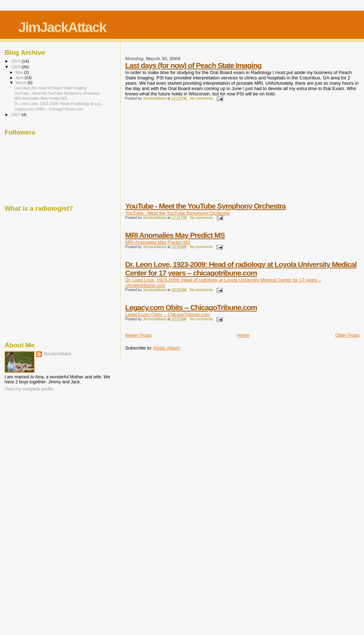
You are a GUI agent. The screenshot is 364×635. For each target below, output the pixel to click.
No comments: (202, 98)
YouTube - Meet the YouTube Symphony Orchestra (205, 206)
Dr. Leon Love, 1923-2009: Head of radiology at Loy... (59, 104)
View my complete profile (29, 389)
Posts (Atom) (167, 348)
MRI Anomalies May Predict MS (175, 235)
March (22, 83)
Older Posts (347, 335)
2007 (16, 114)
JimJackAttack (62, 27)
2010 (16, 61)
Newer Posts (138, 335)
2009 (16, 67)
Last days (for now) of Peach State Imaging (193, 65)
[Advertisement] (178, 156)
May (20, 72)
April (20, 78)
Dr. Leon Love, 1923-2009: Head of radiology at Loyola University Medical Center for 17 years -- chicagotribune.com (241, 269)
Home (243, 335)
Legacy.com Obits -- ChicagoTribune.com (191, 307)
